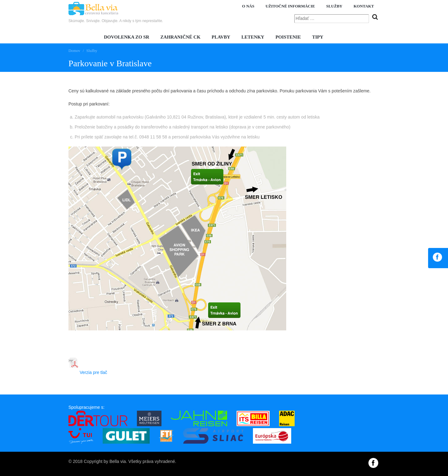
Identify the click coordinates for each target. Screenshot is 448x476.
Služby (334, 6)
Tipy (318, 37)
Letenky (253, 37)
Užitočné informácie (290, 6)
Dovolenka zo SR (127, 37)
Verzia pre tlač (88, 372)
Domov (74, 51)
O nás (248, 6)
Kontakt (364, 6)
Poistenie (288, 37)
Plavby (221, 37)
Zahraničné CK (181, 37)
